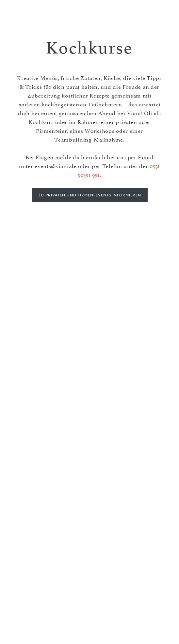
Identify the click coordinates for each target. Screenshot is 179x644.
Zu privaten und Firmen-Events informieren (90, 195)
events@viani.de (56, 166)
